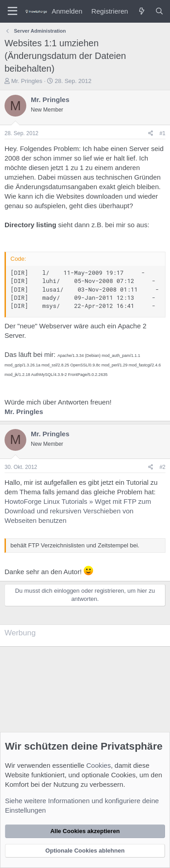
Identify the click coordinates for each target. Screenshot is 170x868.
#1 (163, 133)
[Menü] (12, 11)
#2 (163, 467)
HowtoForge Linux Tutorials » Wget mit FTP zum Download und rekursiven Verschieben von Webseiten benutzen (78, 511)
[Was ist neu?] (141, 11)
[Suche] (159, 11)
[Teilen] (151, 134)
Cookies (98, 765)
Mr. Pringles (27, 81)
